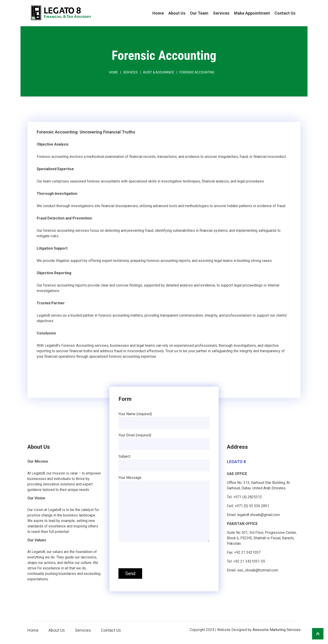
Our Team (199, 13)
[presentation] (153, 556)
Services (221, 13)
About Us (177, 13)
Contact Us (285, 13)
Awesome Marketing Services (277, 630)
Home (158, 13)
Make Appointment (252, 13)
